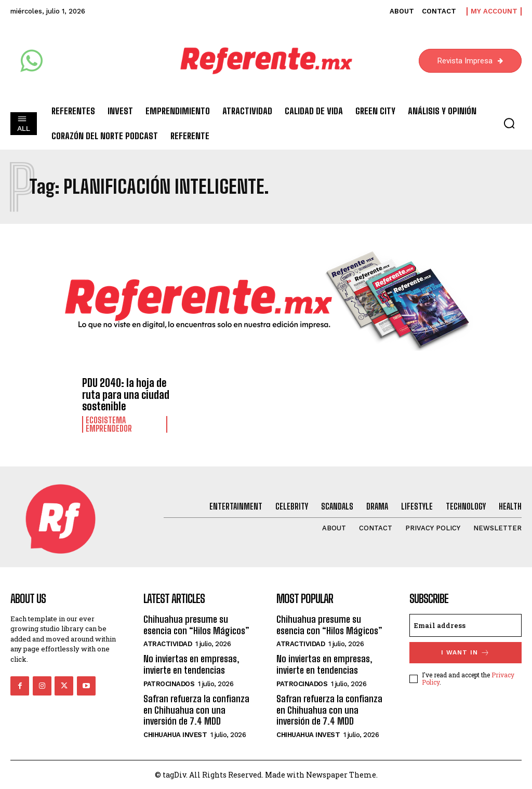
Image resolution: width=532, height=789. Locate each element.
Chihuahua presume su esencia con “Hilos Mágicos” (196, 624)
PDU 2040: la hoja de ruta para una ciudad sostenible (126, 394)
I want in (465, 652)
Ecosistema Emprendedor (109, 424)
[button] (509, 123)
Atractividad (168, 643)
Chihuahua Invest (175, 734)
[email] (465, 625)
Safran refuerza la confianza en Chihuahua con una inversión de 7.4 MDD (196, 709)
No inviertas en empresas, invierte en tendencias (191, 664)
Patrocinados (169, 683)
